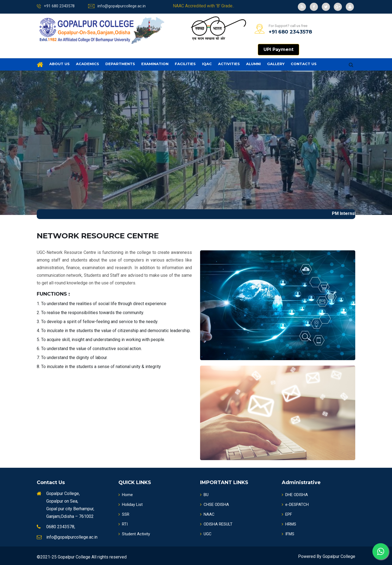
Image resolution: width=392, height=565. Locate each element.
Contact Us (304, 64)
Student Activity (134, 534)
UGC (206, 534)
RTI (123, 524)
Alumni (253, 64)
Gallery (276, 64)
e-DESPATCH (295, 505)
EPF (287, 514)
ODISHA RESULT (216, 524)
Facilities (185, 64)
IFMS (288, 534)
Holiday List (131, 505)
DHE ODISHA (295, 495)
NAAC (207, 514)
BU (204, 495)
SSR (124, 514)
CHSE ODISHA (215, 505)
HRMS (289, 524)
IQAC (207, 64)
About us (59, 64)
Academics (88, 64)
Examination (155, 64)
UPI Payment (278, 49)
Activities (229, 64)
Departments (120, 64)
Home (126, 495)
